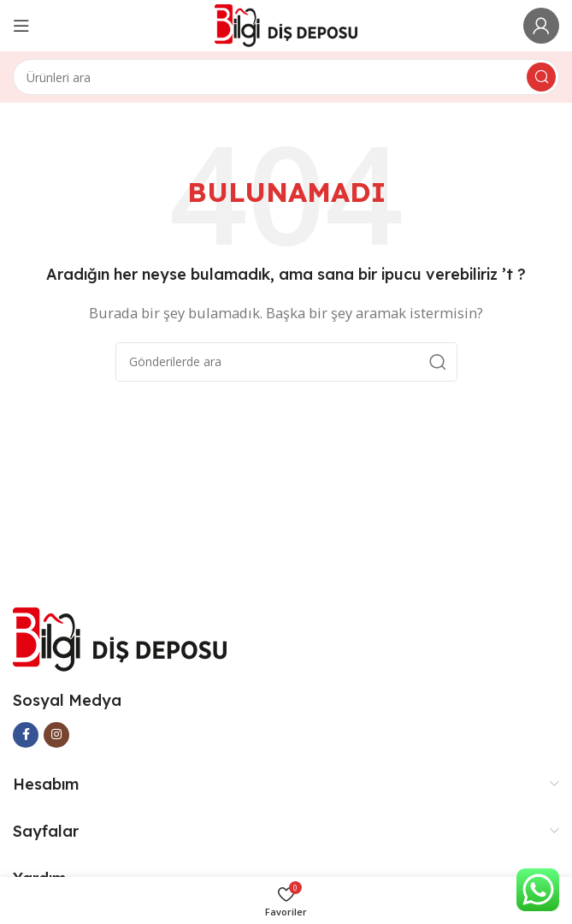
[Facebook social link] (26, 735)
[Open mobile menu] (21, 26)
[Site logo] (286, 24)
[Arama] (286, 77)
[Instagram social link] (56, 735)
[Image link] (120, 638)
